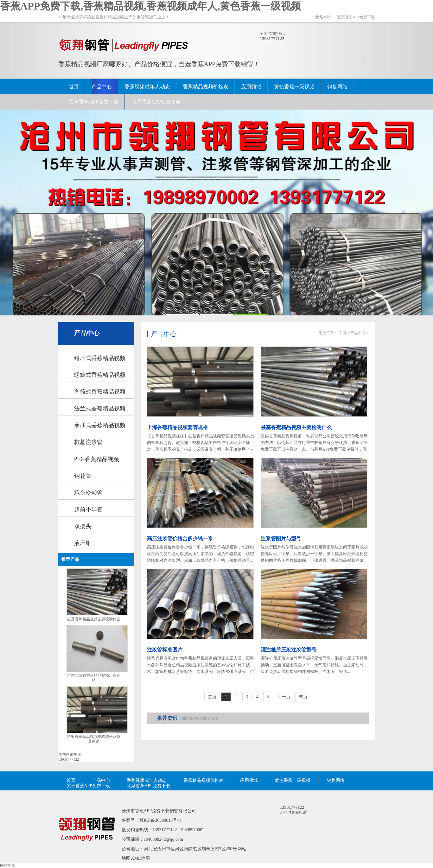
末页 (303, 697)
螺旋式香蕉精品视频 (100, 375)
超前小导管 (88, 510)
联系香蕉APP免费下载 (356, 17)
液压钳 (83, 543)
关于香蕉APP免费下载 (94, 102)
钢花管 (83, 476)
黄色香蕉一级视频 (294, 87)
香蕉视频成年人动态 (147, 87)
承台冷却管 (88, 493)
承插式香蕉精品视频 (100, 425)
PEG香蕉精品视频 (97, 459)
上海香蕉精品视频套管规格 (177, 427)
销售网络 (337, 87)
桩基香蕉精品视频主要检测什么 (94, 619)
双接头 (83, 526)
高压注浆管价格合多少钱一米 (180, 539)
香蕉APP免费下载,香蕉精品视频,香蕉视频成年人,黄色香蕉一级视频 (150, 6)
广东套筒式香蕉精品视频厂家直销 (94, 678)
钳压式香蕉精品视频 (100, 358)
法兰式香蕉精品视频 (100, 409)
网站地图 (8, 865)
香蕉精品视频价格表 (206, 87)
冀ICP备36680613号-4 (160, 820)
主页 (342, 333)
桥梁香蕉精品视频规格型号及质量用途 (94, 739)
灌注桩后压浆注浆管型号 (289, 650)
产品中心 (102, 87)
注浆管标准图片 (165, 650)
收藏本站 (323, 17)
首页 (74, 87)
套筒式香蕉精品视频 (100, 392)
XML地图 (140, 858)
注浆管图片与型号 (281, 539)
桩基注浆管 (88, 442)
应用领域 (251, 87)
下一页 (284, 697)
